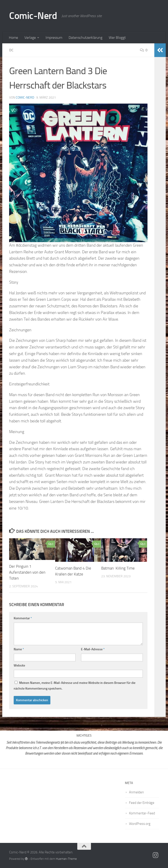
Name (19, 649)
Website (19, 665)
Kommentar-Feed (142, 813)
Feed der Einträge (142, 803)
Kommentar (23, 618)
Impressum (54, 38)
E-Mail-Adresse (93, 649)
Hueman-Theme (66, 859)
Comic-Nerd (33, 16)
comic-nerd (25, 98)
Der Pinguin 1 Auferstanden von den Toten (27, 572)
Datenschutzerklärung (85, 38)
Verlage (30, 38)
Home (13, 38)
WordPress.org (140, 824)
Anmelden (136, 792)
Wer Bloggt (117, 38)
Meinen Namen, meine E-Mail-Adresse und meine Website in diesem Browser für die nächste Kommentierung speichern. (75, 685)
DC (11, 50)
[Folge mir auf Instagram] (156, 855)
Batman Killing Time (118, 568)
